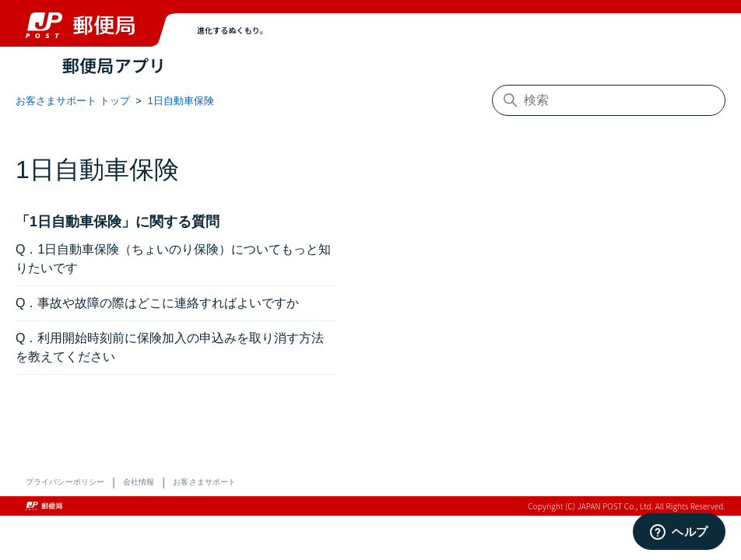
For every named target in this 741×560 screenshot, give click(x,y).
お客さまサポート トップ (73, 101)
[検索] (609, 100)
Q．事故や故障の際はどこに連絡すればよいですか (157, 303)
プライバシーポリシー (65, 482)
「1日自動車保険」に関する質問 (118, 222)
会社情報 (139, 482)
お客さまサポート (204, 482)
